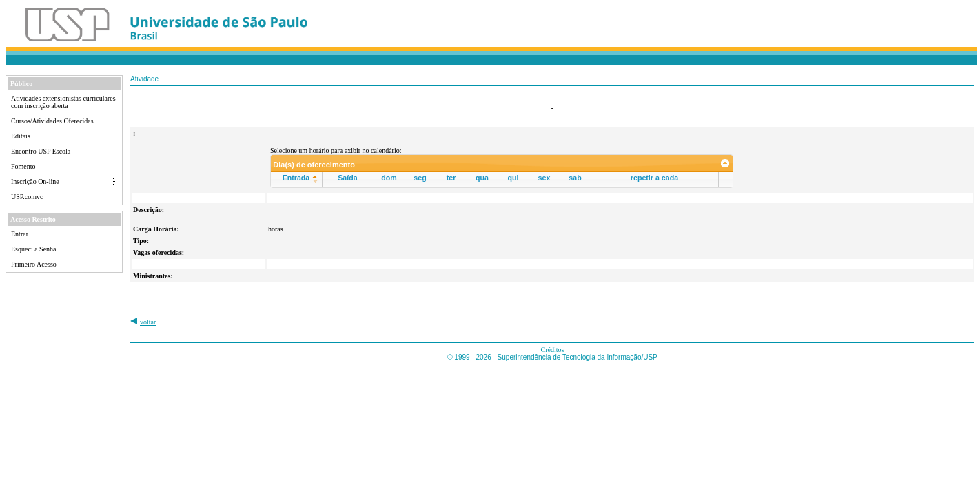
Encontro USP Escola (41, 151)
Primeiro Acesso (34, 264)
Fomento (23, 166)
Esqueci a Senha (34, 249)
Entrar (20, 234)
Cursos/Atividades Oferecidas (52, 121)
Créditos (553, 350)
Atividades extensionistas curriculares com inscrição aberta (63, 102)
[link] (725, 163)
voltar (148, 322)
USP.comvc (27, 197)
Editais (21, 136)
